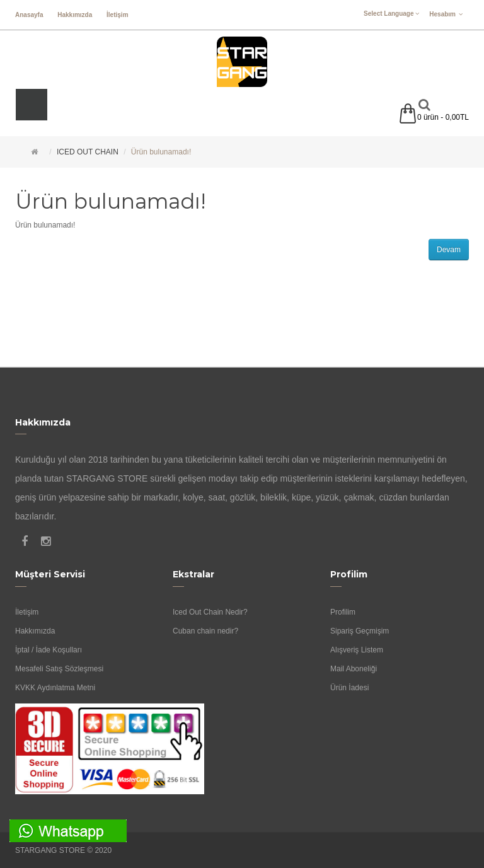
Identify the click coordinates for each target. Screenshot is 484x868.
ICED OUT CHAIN (88, 152)
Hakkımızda (75, 15)
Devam (449, 250)
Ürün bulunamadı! (161, 152)
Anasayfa (29, 15)
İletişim (117, 15)
